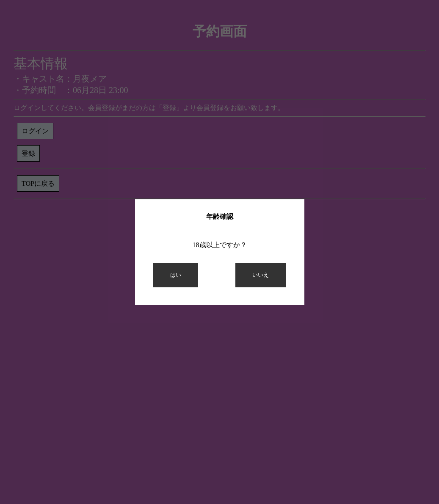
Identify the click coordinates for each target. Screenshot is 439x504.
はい (176, 275)
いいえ (261, 275)
